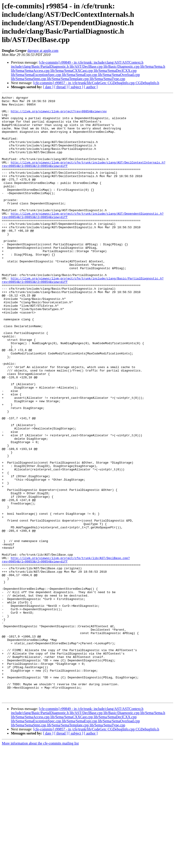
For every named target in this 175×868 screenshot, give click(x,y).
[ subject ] (76, 87)
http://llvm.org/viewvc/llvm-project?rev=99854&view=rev (59, 115)
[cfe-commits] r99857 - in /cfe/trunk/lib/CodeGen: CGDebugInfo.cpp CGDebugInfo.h (96, 83)
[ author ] (91, 87)
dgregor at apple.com (43, 51)
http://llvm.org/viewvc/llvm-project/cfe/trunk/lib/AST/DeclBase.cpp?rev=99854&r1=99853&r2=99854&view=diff (66, 653)
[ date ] (48, 87)
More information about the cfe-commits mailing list (40, 864)
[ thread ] (61, 87)
